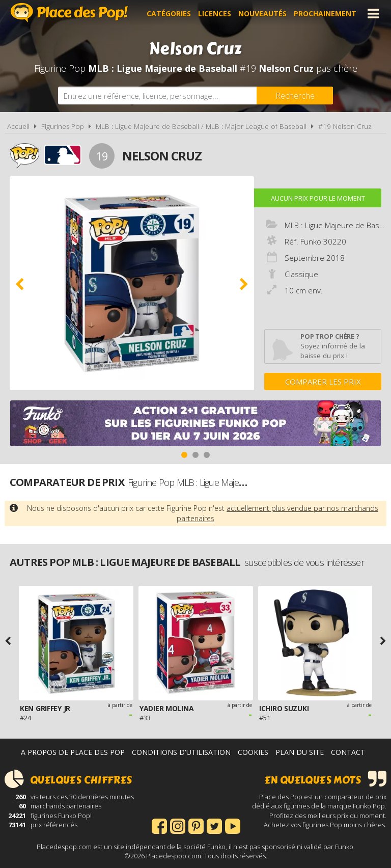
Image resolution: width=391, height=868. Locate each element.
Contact (348, 752)
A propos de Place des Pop (73, 752)
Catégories (169, 13)
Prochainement (325, 13)
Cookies (253, 752)
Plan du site (300, 752)
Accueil (18, 126)
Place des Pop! (69, 12)
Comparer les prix (323, 382)
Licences (215, 13)
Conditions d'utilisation (181, 752)
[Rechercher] (295, 96)
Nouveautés (262, 13)
